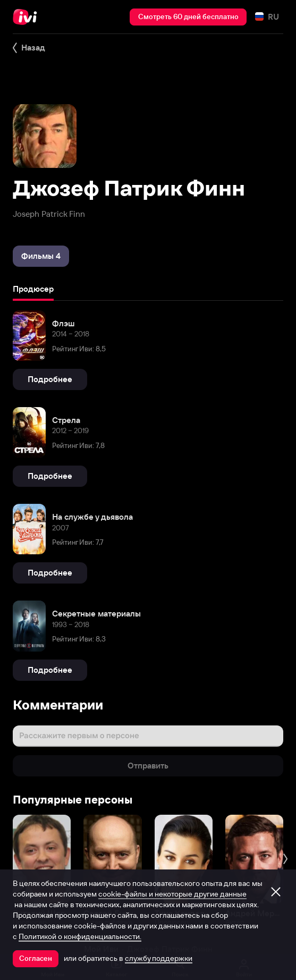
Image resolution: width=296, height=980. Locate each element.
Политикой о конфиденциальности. (80, 936)
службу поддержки (159, 958)
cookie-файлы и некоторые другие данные (172, 894)
